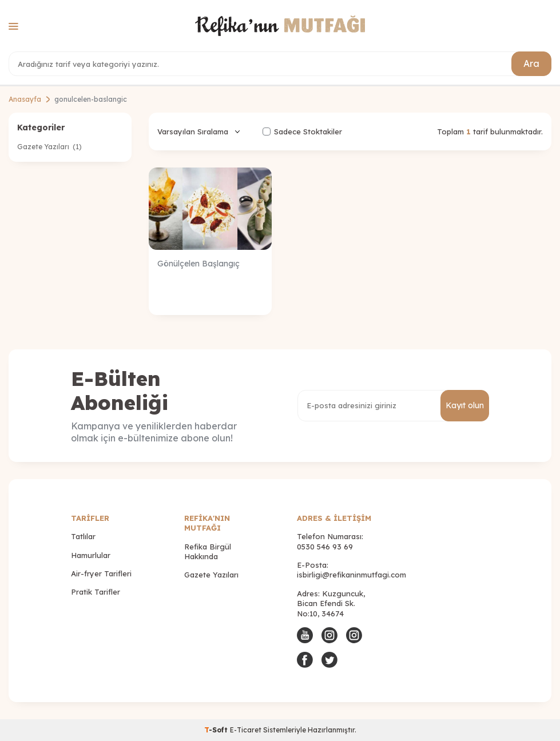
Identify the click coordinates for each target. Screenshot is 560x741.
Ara (531, 63)
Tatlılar (83, 536)
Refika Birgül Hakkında (208, 551)
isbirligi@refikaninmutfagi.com (352, 575)
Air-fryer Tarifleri (101, 573)
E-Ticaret (246, 730)
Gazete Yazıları (49, 147)
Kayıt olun (465, 405)
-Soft (217, 730)
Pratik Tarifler (96, 592)
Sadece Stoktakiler (302, 132)
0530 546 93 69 (325, 547)
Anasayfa (25, 99)
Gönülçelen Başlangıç (198, 264)
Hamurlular (91, 555)
